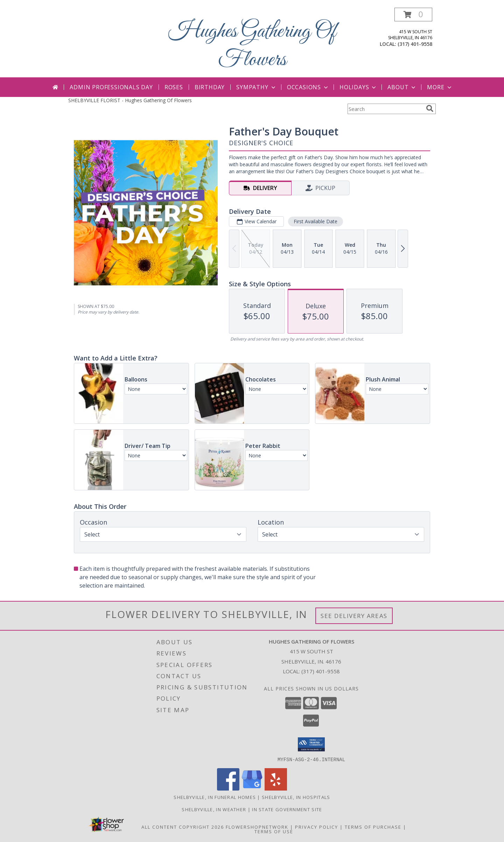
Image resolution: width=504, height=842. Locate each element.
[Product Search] (385, 109)
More (440, 87)
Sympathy (256, 87)
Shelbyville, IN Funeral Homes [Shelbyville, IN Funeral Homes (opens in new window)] (215, 797)
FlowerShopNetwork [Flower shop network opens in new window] (257, 827)
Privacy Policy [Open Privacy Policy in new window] (317, 827)
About (402, 87)
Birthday (210, 87)
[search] (430, 108)
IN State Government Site (287, 809)
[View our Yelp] (276, 788)
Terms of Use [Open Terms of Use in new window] (274, 831)
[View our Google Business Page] (252, 788)
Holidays (358, 87)
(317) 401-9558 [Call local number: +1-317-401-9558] (415, 44)
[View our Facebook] (228, 788)
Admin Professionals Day (111, 87)
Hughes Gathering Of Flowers (252, 46)
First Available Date (316, 221)
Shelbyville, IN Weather (214, 809)
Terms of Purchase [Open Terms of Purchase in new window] (373, 827)
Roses (174, 87)
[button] (413, 15)
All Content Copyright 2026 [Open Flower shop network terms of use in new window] (183, 827)
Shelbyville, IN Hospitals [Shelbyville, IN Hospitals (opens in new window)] (296, 797)
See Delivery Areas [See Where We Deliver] (354, 616)
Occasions (308, 87)
